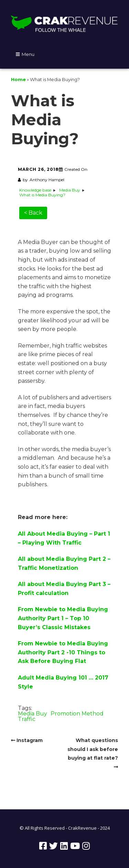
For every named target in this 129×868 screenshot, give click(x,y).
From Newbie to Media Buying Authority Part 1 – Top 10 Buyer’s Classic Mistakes (63, 618)
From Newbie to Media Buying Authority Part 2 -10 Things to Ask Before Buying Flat (63, 652)
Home (18, 80)
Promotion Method (77, 714)
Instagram (30, 740)
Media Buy (33, 714)
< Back (33, 213)
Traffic (27, 719)
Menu (28, 54)
